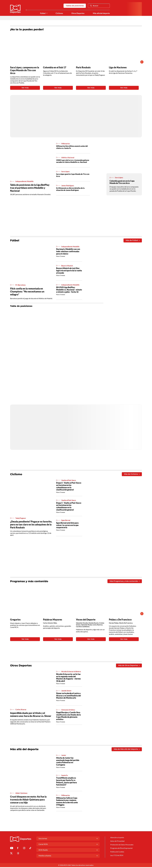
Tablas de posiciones (75, 6)
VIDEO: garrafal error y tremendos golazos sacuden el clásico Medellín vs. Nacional (73, 161)
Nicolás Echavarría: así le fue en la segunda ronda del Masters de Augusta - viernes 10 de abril (68, 678)
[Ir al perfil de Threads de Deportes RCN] (18, 854)
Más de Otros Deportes (129, 666)
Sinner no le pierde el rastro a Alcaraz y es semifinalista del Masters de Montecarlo (69, 696)
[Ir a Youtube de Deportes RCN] (12, 849)
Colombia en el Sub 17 (55, 67)
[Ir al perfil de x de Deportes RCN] (11, 854)
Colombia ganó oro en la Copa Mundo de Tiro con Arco (122, 182)
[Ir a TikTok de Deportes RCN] (30, 849)
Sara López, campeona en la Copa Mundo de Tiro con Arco (25, 70)
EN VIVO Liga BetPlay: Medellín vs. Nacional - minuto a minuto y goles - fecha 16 (69, 290)
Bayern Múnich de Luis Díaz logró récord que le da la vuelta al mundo (69, 271)
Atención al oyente (117, 838)
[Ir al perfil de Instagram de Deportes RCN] (24, 849)
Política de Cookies (117, 853)
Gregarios (16, 620)
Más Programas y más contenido (125, 582)
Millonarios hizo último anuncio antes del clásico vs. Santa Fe (72, 147)
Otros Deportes (78, 13)
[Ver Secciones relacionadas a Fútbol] (47, 13)
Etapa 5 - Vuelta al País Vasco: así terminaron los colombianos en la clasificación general (69, 507)
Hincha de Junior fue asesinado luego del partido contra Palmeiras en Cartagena (68, 762)
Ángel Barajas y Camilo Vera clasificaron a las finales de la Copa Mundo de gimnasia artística (68, 717)
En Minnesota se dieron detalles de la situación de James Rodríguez (70, 189)
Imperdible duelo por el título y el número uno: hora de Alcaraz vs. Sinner (31, 715)
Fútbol (43, 13)
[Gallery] (74, 62)
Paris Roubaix (84, 67)
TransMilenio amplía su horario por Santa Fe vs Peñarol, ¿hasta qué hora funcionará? (66, 782)
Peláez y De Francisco (121, 620)
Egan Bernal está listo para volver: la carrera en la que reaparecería (67, 526)
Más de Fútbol (133, 241)
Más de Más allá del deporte (127, 750)
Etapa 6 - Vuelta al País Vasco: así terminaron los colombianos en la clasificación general (69, 487)
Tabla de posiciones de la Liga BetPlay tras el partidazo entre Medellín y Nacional (31, 188)
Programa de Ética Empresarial (121, 849)
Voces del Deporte (86, 620)
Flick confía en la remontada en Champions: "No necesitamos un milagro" (28, 292)
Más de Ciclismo (132, 475)
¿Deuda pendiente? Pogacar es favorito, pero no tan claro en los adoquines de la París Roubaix (28, 525)
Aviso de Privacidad (117, 842)
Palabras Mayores (53, 620)
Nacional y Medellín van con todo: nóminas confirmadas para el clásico (68, 252)
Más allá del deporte (101, 13)
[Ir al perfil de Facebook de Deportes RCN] (18, 849)
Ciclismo (59, 13)
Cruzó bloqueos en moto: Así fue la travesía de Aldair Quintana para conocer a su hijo (29, 800)
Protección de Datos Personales (122, 846)
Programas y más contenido (30, 582)
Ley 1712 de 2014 (117, 856)
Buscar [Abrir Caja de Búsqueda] (94, 6)
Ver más (25, 88)
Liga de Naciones (118, 67)
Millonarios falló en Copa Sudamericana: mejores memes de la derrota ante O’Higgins (67, 802)
